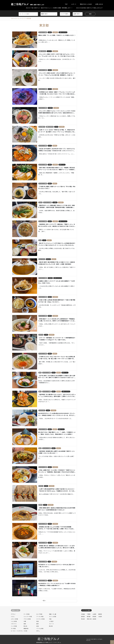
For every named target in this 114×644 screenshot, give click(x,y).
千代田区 (50, 108)
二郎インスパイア (63, 32)
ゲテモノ (41, 486)
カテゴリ (18, 19)
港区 (49, 562)
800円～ (54, 259)
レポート (74, 4)
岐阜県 (94, 619)
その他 (25, 631)
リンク (55, 642)
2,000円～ (52, 335)
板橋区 (50, 354)
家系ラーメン (62, 165)
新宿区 (50, 70)
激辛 (40, 373)
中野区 (50, 165)
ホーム (59, 642)
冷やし (38, 631)
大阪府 (100, 617)
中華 (25, 621)
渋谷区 (45, 505)
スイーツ (51, 624)
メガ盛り (51, 621)
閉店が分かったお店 (86, 4)
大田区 (50, 32)
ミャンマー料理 (28, 617)
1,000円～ (55, 32)
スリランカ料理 (40, 619)
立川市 (50, 89)
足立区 (50, 146)
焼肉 (25, 624)
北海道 (83, 614)
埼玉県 (83, 619)
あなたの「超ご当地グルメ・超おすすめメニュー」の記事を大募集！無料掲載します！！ (49, 8)
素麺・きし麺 (53, 614)
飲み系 (25, 626)
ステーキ (41, 335)
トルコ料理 (14, 621)
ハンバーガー (42, 410)
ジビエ (40, 202)
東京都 (29, 19)
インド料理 (14, 626)
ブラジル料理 (27, 619)
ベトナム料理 (40, 629)
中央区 (48, 410)
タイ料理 (13, 629)
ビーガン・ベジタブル (17, 631)
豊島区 (50, 297)
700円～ (59, 448)
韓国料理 (26, 629)
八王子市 (49, 51)
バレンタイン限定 (63, 51)
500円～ (49, 240)
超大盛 (70, 32)
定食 (40, 240)
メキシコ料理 (14, 619)
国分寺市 (48, 259)
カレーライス (42, 259)
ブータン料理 (40, 617)
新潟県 (94, 617)
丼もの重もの (42, 127)
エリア (24, 19)
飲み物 (51, 626)
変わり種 (60, 354)
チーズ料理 (27, 614)
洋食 (50, 619)
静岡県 (100, 614)
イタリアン (14, 624)
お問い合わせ (99, 4)
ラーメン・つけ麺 (43, 32)
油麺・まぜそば (42, 51)
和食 (38, 621)
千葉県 (89, 614)
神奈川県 (89, 619)
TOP (66, 4)
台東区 (46, 486)
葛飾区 (54, 391)
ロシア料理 (39, 614)
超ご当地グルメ (28, 4)
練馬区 (50, 184)
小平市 (44, 240)
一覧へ (44, 601)
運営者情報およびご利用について (44, 642)
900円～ (55, 146)
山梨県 (94, 614)
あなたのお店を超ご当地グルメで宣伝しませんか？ (90, 8)
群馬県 (83, 617)
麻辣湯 (40, 505)
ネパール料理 (53, 617)
